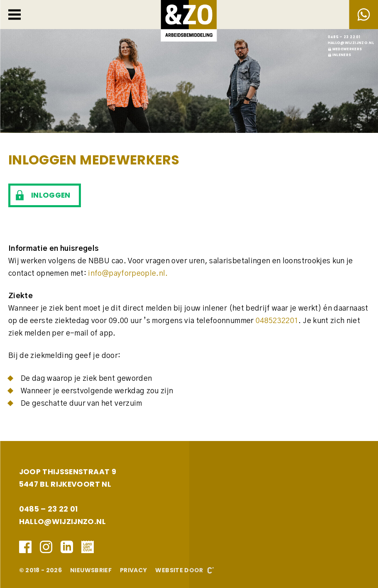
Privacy (133, 570)
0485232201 (277, 321)
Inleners (342, 55)
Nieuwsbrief (91, 570)
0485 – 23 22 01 (344, 37)
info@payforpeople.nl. (128, 274)
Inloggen (51, 195)
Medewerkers (347, 49)
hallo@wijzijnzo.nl (351, 43)
